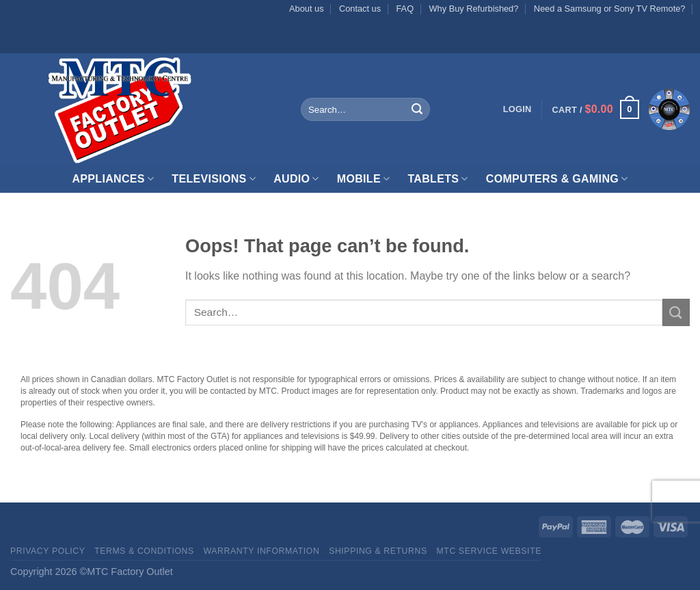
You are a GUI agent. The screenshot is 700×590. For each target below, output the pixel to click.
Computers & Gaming (557, 179)
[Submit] (417, 109)
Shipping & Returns (378, 551)
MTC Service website (489, 551)
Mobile (364, 179)
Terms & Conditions (144, 551)
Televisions (214, 179)
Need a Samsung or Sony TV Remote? (610, 9)
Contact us (360, 9)
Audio (296, 179)
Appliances (113, 179)
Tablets (437, 179)
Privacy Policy (48, 551)
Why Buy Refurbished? (473, 9)
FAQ (405, 9)
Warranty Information (262, 551)
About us (307, 9)
